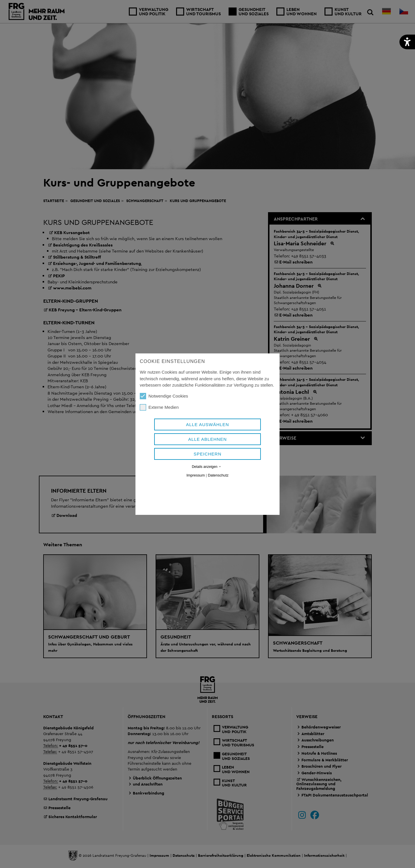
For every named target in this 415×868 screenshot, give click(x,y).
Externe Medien (159, 423)
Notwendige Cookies (164, 412)
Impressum (196, 491)
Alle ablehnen (207, 455)
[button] (407, 42)
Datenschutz (218, 491)
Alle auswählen (207, 440)
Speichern (208, 470)
